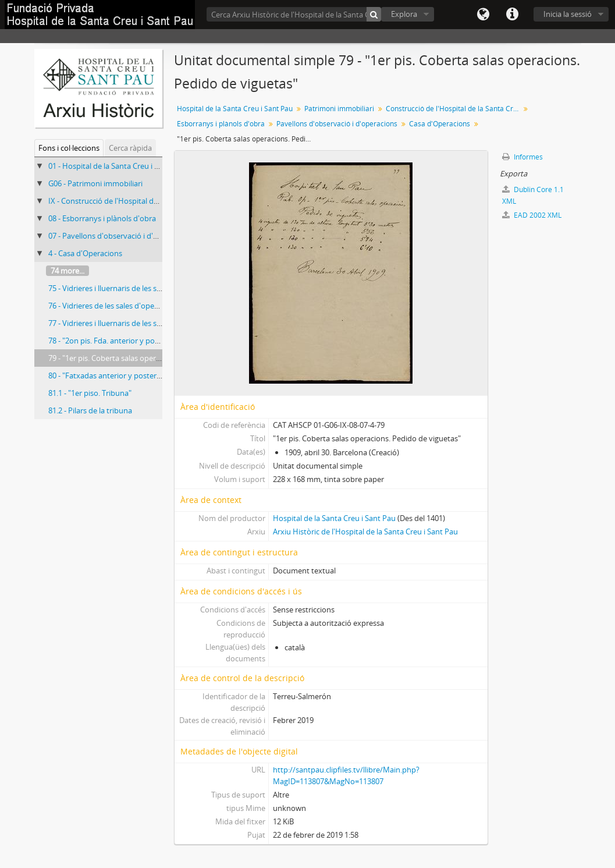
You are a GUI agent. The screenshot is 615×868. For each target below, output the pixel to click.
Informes (522, 157)
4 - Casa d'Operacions (85, 253)
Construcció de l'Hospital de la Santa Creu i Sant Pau (454, 109)
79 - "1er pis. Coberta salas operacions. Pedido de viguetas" (149, 358)
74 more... (67, 271)
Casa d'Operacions (440, 124)
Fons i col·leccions (69, 148)
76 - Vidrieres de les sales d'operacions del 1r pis (130, 306)
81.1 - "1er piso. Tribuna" (90, 393)
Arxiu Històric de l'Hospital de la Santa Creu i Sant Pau (365, 532)
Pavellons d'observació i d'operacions (337, 124)
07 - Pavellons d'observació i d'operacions (120, 236)
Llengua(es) (483, 15)
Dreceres (512, 15)
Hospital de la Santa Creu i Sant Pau (235, 109)
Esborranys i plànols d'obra (221, 124)
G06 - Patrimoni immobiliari (95, 183)
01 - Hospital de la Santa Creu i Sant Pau (117, 166)
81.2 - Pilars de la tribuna (90, 410)
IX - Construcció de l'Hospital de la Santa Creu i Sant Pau (145, 201)
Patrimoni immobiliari (339, 109)
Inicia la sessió (568, 14)
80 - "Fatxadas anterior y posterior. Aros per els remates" (145, 375)
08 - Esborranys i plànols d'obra (102, 218)
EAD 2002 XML (532, 215)
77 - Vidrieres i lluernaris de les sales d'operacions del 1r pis (149, 323)
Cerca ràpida (130, 148)
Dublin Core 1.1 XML (533, 195)
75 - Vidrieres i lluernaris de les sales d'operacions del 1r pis (149, 288)
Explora (404, 14)
